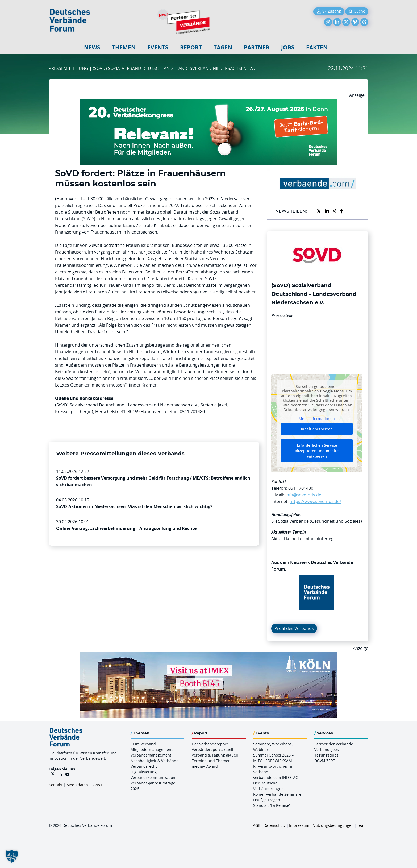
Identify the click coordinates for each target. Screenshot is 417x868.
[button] (12, 856)
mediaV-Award (205, 766)
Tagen (223, 47)
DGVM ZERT (325, 761)
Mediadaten (77, 785)
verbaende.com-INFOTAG (276, 777)
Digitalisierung (144, 772)
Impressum (299, 825)
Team (362, 825)
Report (191, 47)
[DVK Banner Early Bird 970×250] (208, 102)
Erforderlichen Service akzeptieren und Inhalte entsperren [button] (317, 451)
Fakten (317, 47)
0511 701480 (301, 488)
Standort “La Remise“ (272, 805)
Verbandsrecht (144, 766)
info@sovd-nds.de (303, 495)
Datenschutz (275, 825)
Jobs (288, 47)
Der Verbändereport (210, 744)
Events (158, 47)
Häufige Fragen (267, 800)
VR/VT (97, 785)
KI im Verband (143, 744)
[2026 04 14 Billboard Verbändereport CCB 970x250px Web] (208, 655)
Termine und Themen (211, 761)
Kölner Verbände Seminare (277, 794)
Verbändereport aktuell (212, 749)
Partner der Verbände (334, 744)
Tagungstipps (326, 755)
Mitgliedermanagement (152, 749)
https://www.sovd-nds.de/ (315, 501)
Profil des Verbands (294, 628)
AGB (257, 825)
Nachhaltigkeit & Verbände (155, 761)
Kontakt (55, 785)
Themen (124, 47)
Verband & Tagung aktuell (215, 755)
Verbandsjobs (327, 749)
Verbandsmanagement (151, 755)
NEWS (92, 47)
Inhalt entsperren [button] (317, 429)
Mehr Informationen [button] (317, 418)
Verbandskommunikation (153, 777)
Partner (257, 47)
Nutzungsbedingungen (333, 825)
